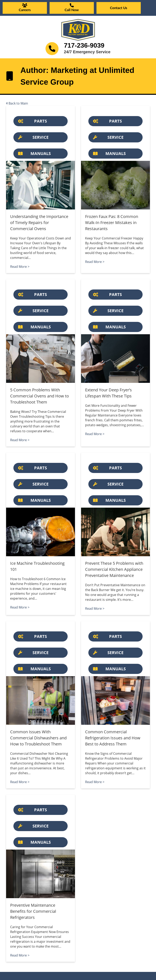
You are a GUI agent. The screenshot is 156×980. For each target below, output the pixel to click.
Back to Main (17, 103)
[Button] (41, 121)
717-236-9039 (84, 45)
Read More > (20, 267)
